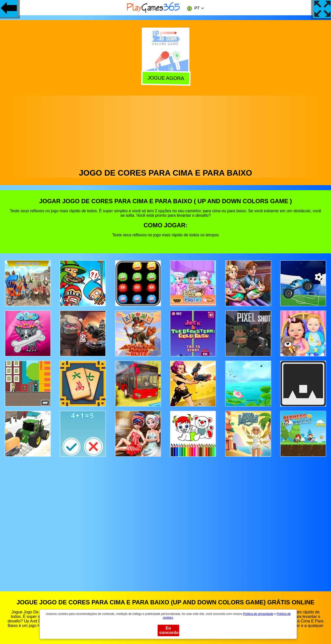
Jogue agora (166, 79)
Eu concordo (169, 630)
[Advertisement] (166, 131)
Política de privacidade (258, 614)
